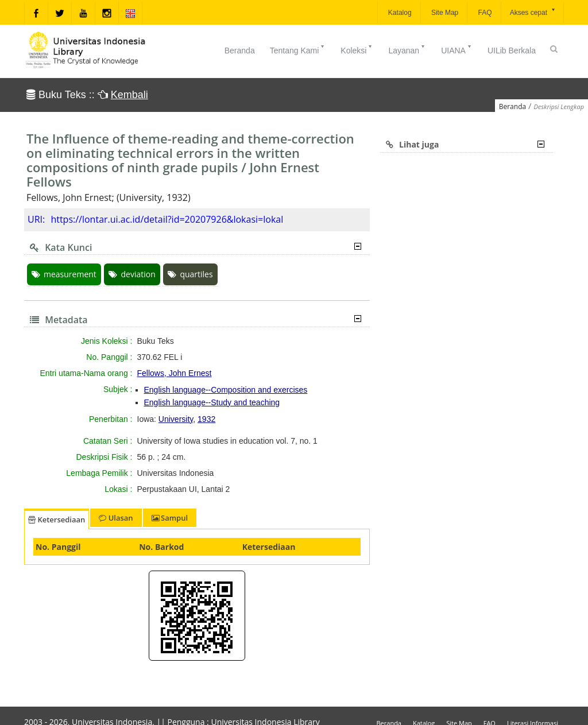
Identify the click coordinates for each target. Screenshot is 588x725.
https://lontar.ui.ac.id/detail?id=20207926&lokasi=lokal (167, 219)
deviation (132, 274)
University (176, 419)
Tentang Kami (298, 49)
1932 (206, 419)
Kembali (129, 95)
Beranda (240, 51)
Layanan (407, 49)
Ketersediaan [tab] (57, 519)
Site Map (444, 13)
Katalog (399, 13)
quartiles (190, 274)
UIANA (457, 49)
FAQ (484, 13)
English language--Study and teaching (212, 402)
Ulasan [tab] (116, 518)
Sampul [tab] (170, 518)
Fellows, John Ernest (175, 373)
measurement (64, 274)
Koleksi (357, 49)
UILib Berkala (512, 51)
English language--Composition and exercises (226, 390)
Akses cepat (533, 12)
